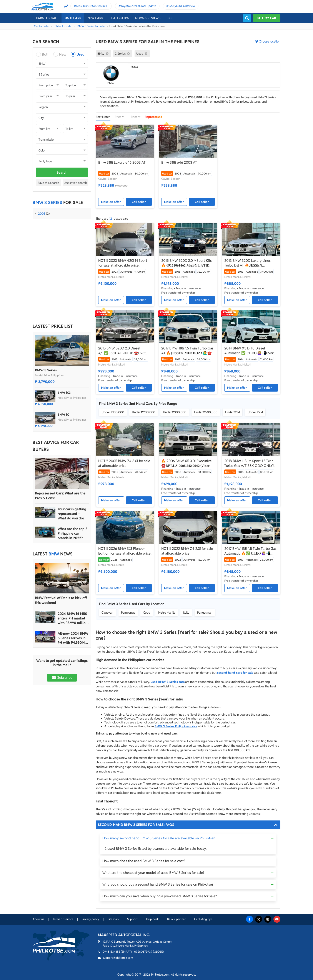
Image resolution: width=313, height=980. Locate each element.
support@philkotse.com (118, 958)
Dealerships (119, 18)
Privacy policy (90, 919)
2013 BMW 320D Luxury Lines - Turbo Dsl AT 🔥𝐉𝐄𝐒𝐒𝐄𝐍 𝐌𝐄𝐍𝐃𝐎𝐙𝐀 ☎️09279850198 (249, 263)
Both (46, 54)
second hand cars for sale (235, 673)
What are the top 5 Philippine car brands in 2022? (72, 533)
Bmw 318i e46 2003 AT (179, 162)
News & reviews (148, 18)
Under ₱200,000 (144, 412)
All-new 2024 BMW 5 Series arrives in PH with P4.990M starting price (73, 638)
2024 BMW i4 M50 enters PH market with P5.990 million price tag (72, 618)
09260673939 (143, 952)
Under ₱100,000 (113, 412)
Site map (113, 919)
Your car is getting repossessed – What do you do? (72, 514)
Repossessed (154, 117)
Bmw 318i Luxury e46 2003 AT (122, 162)
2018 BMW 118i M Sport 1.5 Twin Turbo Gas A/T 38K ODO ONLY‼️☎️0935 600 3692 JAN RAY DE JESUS (249, 463)
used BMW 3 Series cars (168, 682)
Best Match (103, 117)
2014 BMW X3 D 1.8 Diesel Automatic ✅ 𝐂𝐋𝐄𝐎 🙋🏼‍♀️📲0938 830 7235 (249, 351)
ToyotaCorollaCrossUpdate (138, 6)
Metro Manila (167, 613)
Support (132, 919)
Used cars (73, 18)
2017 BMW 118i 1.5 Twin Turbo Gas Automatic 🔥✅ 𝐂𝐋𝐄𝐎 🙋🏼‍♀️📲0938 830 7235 (250, 551)
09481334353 (111, 952)
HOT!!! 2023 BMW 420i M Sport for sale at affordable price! (123, 263)
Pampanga (128, 613)
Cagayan (107, 613)
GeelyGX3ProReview (182, 6)
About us (38, 919)
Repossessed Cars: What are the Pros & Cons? (60, 496)
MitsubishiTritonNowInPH (92, 6)
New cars (95, 18)
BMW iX (63, 415)
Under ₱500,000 (206, 412)
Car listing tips (203, 919)
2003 (42, 214)
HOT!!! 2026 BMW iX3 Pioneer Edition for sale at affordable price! (125, 551)
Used (81, 54)
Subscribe (62, 678)
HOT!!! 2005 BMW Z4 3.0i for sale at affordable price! (124, 463)
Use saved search (75, 183)
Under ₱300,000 (175, 412)
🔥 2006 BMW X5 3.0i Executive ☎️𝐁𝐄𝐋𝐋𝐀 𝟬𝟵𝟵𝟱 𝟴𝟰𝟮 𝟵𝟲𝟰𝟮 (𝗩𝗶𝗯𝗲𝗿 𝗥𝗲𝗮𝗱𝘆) (186, 463)
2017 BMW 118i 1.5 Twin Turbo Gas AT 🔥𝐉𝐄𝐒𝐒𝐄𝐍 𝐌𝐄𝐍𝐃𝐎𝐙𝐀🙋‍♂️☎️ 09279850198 (187, 351)
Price (121, 117)
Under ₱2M (255, 412)
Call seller (139, 202)
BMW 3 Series (46, 370)
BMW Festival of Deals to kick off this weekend (61, 600)
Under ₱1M (232, 412)
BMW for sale (63, 26)
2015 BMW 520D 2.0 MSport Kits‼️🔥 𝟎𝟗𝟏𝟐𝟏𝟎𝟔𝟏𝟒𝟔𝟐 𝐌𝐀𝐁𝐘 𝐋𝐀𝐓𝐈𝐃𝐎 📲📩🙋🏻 (187, 263)
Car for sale (41, 26)
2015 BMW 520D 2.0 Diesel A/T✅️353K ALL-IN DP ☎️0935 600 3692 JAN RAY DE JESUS (122, 351)
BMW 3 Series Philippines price (176, 726)
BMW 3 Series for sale (91, 26)
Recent (136, 117)
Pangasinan (205, 613)
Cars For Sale (47, 18)
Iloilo (186, 613)
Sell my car (267, 18)
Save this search (48, 183)
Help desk (152, 919)
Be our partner (176, 919)
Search (62, 172)
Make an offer (111, 202)
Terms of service (63, 919)
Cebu (147, 613)
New (63, 54)
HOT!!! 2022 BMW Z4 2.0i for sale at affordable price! (187, 551)
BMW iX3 (64, 393)
